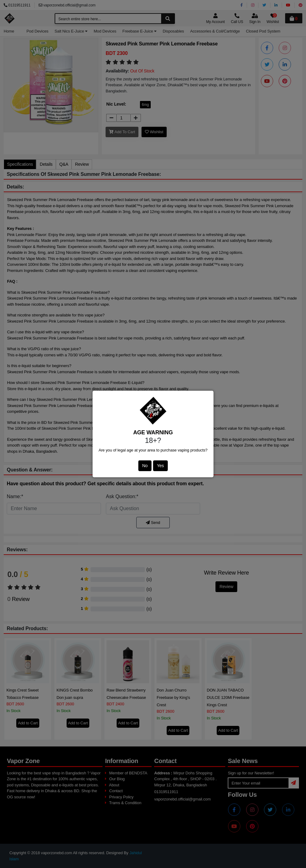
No (145, 466)
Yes (160, 466)
